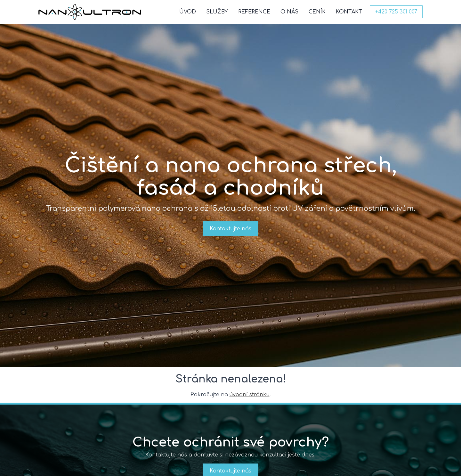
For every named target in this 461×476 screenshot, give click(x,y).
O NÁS (289, 12)
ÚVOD (188, 12)
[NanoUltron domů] (90, 12)
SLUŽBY (217, 12)
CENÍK (317, 12)
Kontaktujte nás (230, 229)
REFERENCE (254, 12)
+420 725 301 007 (396, 12)
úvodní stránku (250, 395)
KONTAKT (349, 12)
